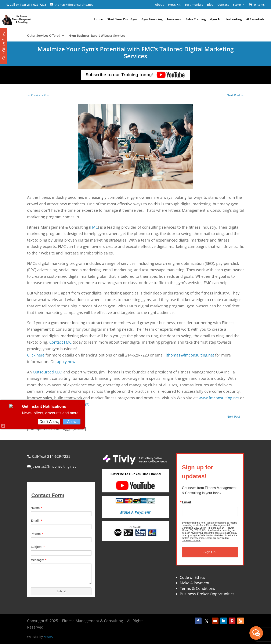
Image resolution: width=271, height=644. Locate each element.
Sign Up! (210, 552)
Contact (223, 5)
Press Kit (174, 5)
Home (99, 19)
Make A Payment (195, 583)
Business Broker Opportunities (207, 594)
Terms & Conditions (197, 588)
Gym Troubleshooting (226, 19)
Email (186, 502)
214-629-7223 (37, 5)
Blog (210, 5)
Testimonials (194, 5)
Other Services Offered (44, 36)
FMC (94, 227)
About (159, 5)
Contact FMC (60, 342)
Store (237, 5)
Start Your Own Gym (122, 19)
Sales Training (196, 19)
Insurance (174, 19)
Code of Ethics (192, 577)
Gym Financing (152, 19)
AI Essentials (255, 19)
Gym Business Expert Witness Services (97, 36)
